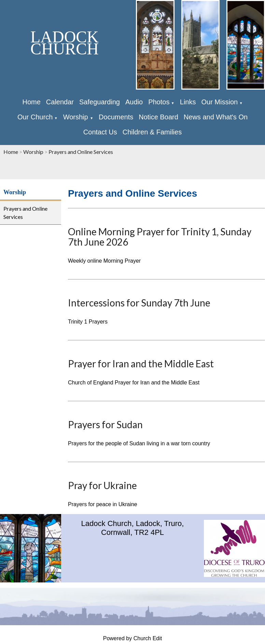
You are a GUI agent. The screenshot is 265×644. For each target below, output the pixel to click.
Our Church (35, 117)
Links (188, 102)
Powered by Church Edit (133, 638)
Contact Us (100, 132)
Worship (77, 117)
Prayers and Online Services (81, 152)
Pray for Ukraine (102, 485)
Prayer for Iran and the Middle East (141, 364)
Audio (134, 102)
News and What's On (216, 117)
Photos (159, 102)
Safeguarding (100, 102)
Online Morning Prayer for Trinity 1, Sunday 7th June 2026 (160, 237)
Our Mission (219, 102)
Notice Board (158, 117)
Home (31, 102)
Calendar (60, 102)
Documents (116, 117)
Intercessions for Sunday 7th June (139, 303)
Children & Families (152, 132)
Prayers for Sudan (105, 424)
